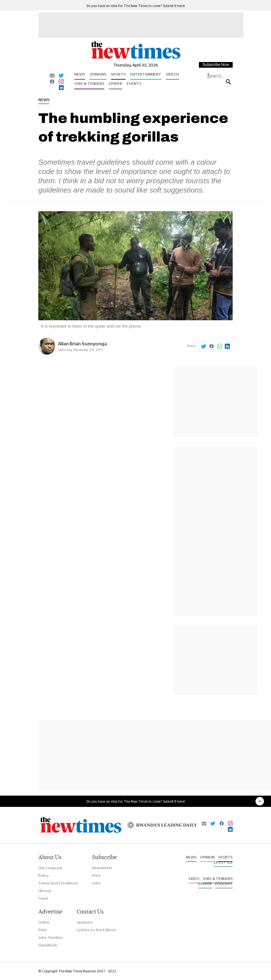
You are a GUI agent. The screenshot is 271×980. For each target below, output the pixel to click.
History (45, 891)
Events (134, 83)
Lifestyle (223, 862)
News (80, 74)
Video (194, 879)
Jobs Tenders (51, 937)
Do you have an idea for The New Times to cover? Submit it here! (136, 6)
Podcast (224, 884)
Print (96, 875)
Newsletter (102, 868)
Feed (43, 898)
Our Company (50, 868)
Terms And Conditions (58, 883)
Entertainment (146, 74)
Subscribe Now (216, 65)
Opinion (207, 857)
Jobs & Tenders (89, 83)
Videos (173, 74)
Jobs (96, 883)
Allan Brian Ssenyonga (82, 344)
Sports (118, 74)
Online (44, 922)
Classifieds (48, 945)
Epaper (115, 83)
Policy (44, 875)
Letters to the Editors (96, 930)
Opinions (98, 74)
